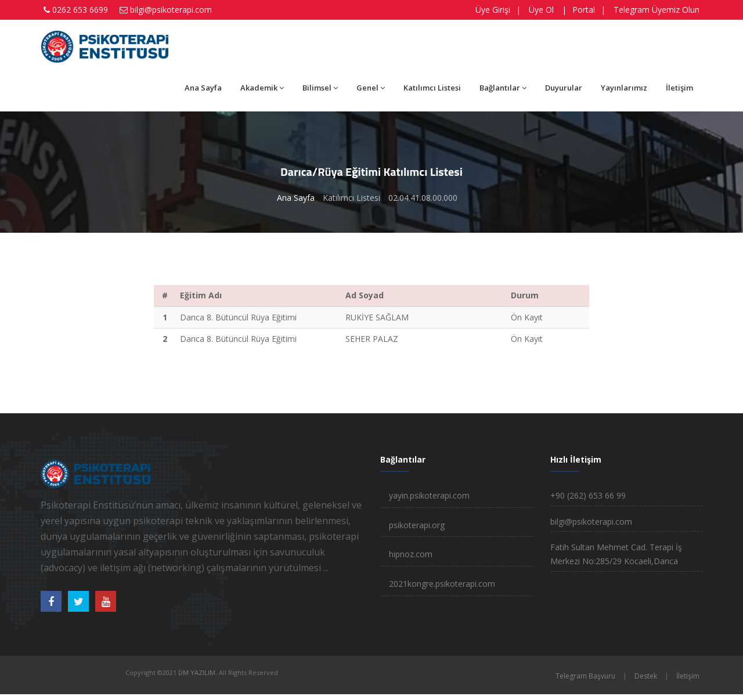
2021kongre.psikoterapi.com (442, 584)
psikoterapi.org (417, 525)
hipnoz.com (411, 554)
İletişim (679, 88)
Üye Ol (541, 10)
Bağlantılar (503, 88)
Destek (646, 676)
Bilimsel (320, 88)
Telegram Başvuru (585, 676)
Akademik (262, 88)
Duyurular (564, 88)
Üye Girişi (493, 10)
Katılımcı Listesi (432, 88)
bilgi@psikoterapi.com (171, 10)
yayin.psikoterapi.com (429, 495)
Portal (584, 10)
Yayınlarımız (624, 88)
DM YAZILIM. (198, 672)
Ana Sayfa (203, 88)
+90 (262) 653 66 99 (588, 495)
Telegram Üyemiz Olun (657, 10)
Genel (371, 88)
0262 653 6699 (80, 10)
